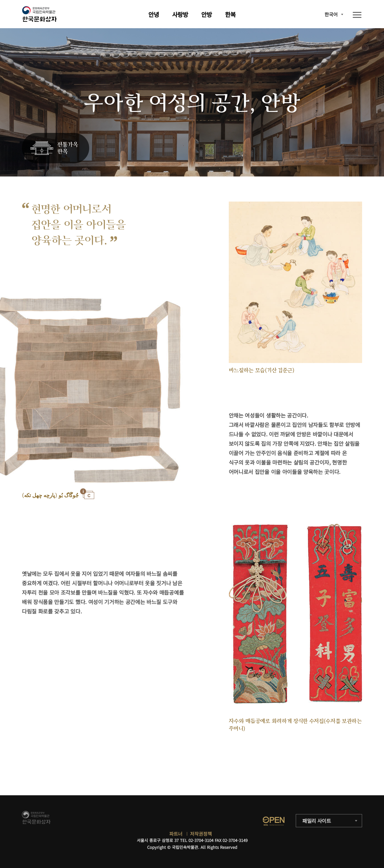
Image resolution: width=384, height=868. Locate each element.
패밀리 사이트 (317, 821)
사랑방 (180, 14)
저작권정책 (201, 834)
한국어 (331, 14)
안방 (207, 14)
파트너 (176, 834)
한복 (230, 14)
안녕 (154, 14)
